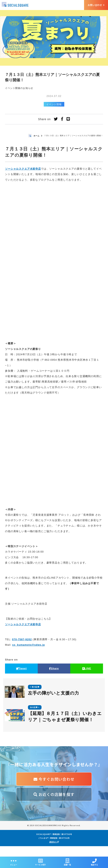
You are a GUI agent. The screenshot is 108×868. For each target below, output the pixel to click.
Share (54, 668)
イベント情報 (54, 104)
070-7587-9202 (22, 639)
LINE (87, 668)
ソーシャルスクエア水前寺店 (23, 169)
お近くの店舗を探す (54, 794)
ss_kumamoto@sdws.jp (29, 645)
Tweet (21, 668)
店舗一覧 (68, 862)
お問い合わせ (96, 5)
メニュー (13, 862)
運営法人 (54, 852)
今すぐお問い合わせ (54, 779)
